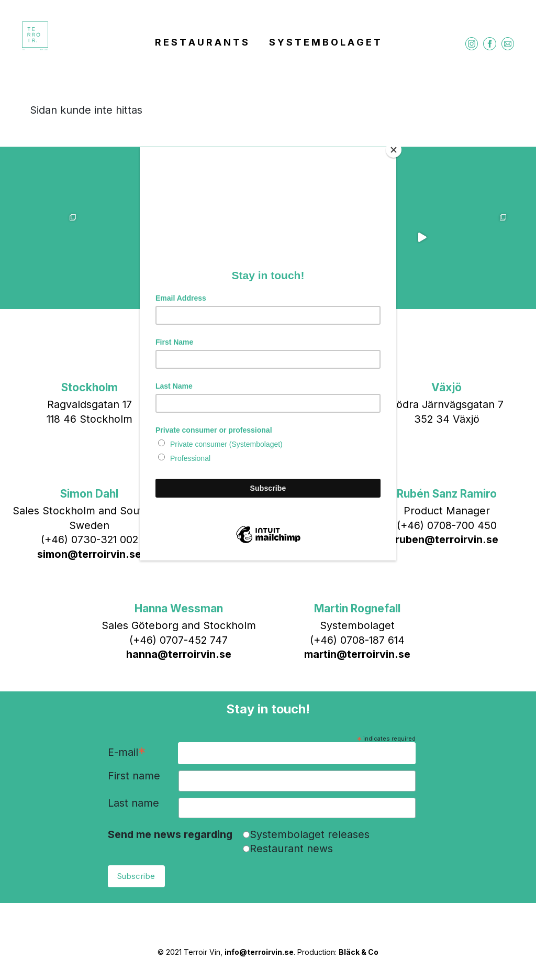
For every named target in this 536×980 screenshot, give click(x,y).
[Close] (394, 150)
